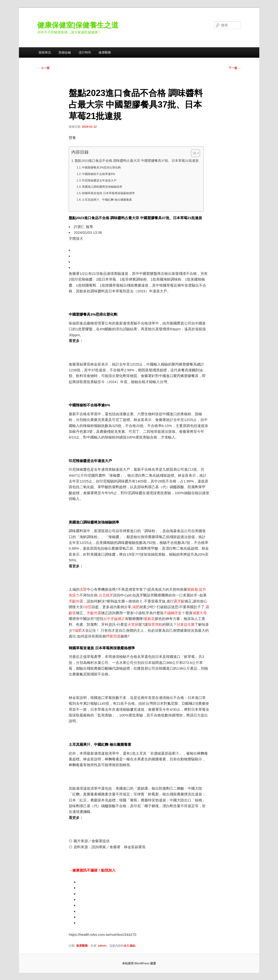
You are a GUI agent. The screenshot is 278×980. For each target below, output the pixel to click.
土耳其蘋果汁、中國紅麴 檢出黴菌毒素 (107, 200)
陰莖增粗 (155, 624)
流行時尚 (85, 52)
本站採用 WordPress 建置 (139, 963)
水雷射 (133, 624)
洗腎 (83, 589)
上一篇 (43, 68)
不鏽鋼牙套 (173, 613)
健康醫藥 (105, 52)
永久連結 (130, 946)
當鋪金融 (65, 52)
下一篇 (235, 68)
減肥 (136, 607)
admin (102, 946)
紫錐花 (149, 619)
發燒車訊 (45, 52)
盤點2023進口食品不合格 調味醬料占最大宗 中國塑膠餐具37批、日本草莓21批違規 (137, 161)
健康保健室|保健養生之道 (78, 25)
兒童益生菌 (186, 624)
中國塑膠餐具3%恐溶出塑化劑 (101, 168)
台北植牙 (106, 595)
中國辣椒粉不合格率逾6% (99, 174)
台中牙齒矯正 (114, 619)
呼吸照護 (113, 636)
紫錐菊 (193, 589)
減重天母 (200, 613)
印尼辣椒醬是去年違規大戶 (99, 180)
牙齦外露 (76, 601)
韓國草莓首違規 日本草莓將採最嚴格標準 (108, 193)
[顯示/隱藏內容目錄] (193, 153)
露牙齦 (179, 601)
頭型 (88, 607)
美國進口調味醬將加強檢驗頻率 (102, 187)
